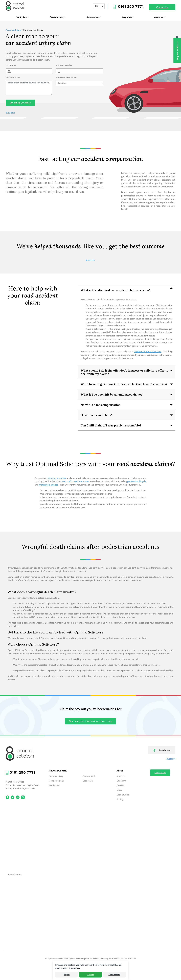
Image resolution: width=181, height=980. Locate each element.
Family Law (21, 18)
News (119, 791)
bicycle (143, 482)
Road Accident (56, 781)
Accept (91, 975)
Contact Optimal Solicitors (148, 352)
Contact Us (162, 7)
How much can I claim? (97, 416)
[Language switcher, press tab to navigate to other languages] (99, 6)
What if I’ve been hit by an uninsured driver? (112, 395)
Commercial (93, 18)
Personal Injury (57, 18)
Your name (11, 66)
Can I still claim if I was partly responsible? (111, 426)
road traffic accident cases (75, 482)
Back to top (162, 751)
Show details (114, 975)
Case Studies (123, 795)
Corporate (127, 18)
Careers (120, 786)
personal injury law (57, 479)
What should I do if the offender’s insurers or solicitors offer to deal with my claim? (125, 373)
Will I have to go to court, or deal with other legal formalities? (124, 385)
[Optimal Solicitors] (16, 6)
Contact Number (64, 66)
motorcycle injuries (48, 485)
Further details (13, 78)
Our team (121, 781)
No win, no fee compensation (101, 405)
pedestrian (133, 482)
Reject (67, 975)
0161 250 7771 (131, 6)
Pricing (120, 800)
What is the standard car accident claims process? (116, 291)
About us (159, 18)
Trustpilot (10, 113)
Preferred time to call (67, 78)
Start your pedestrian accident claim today (90, 722)
